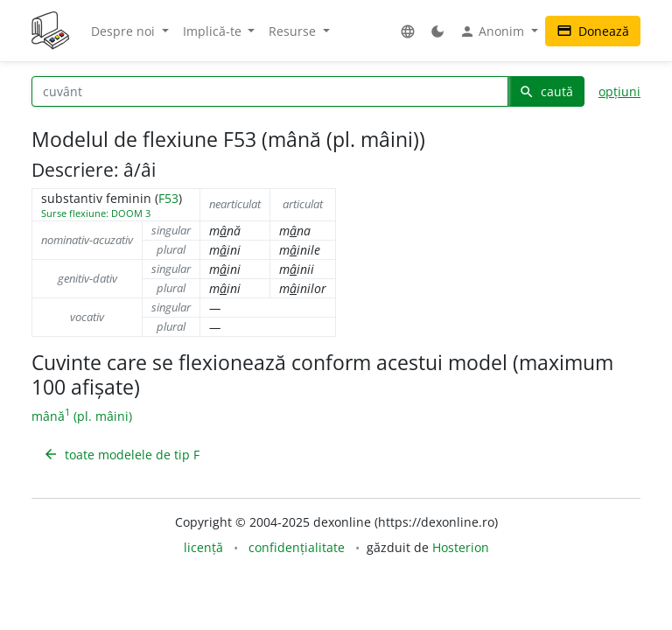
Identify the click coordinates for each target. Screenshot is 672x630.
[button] (408, 31)
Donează (593, 31)
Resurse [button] (294, 31)
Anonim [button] (493, 31)
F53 (168, 198)
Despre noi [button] (125, 31)
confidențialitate (297, 547)
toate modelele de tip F (121, 455)
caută (546, 91)
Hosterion (461, 547)
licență (203, 547)
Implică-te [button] (214, 31)
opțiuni (619, 91)
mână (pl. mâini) (82, 416)
